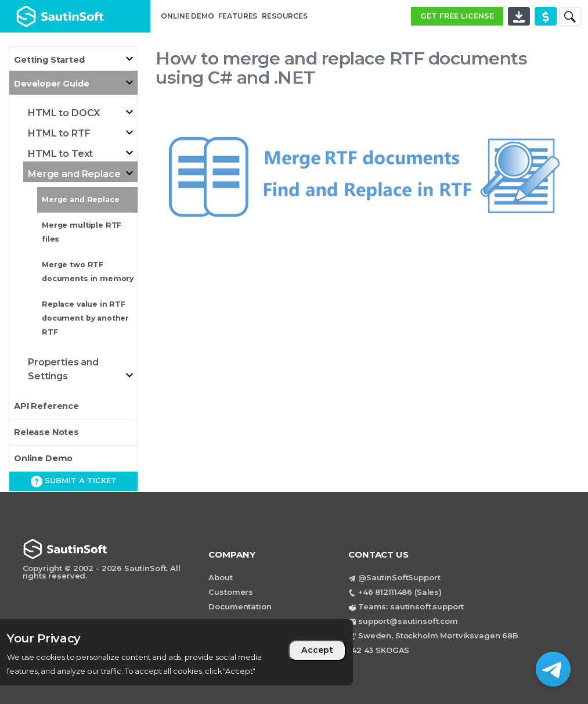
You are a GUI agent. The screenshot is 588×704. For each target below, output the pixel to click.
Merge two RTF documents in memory (88, 272)
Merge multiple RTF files (82, 232)
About (220, 577)
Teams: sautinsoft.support (411, 606)
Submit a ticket (74, 482)
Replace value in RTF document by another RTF (85, 318)
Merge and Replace (80, 200)
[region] (176, 652)
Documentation (240, 606)
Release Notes (46, 432)
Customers (231, 592)
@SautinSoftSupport (399, 577)
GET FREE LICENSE (457, 16)
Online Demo (43, 458)
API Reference (46, 406)
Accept (317, 650)
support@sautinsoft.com (408, 621)
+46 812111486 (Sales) (400, 592)
